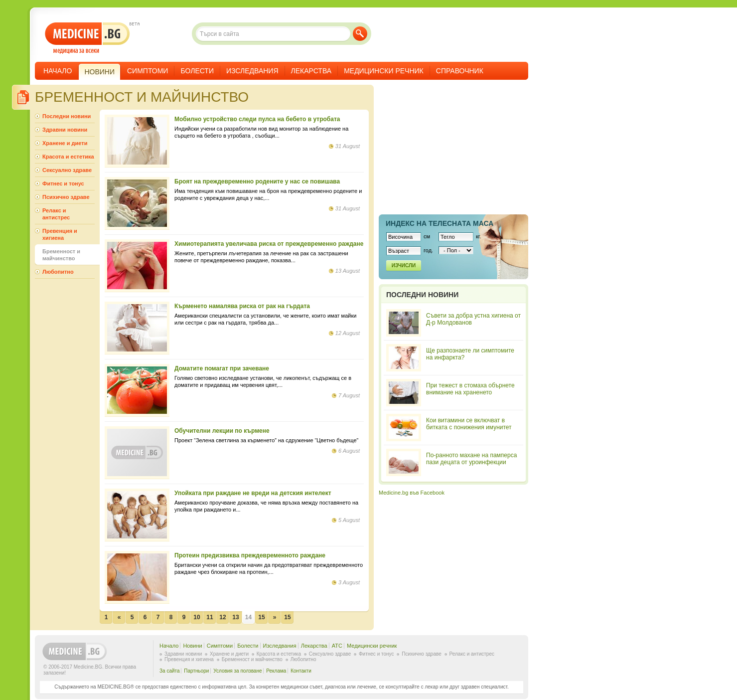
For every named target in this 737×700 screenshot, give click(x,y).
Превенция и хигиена (60, 234)
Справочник (460, 71)
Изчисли (404, 265)
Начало (58, 71)
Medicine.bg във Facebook (412, 493)
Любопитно (58, 272)
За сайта (170, 671)
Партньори (196, 671)
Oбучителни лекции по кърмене (222, 431)
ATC (337, 646)
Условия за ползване (237, 671)
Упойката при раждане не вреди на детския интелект (253, 493)
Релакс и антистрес (56, 214)
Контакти (301, 671)
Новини (192, 646)
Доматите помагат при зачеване (222, 368)
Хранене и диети (65, 143)
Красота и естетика (68, 157)
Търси (360, 34)
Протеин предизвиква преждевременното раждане (250, 555)
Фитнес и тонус (63, 183)
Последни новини (67, 116)
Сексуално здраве (67, 170)
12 (222, 617)
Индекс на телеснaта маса (440, 223)
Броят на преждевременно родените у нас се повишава (257, 181)
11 (210, 617)
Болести (197, 71)
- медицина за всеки (87, 38)
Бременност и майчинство (61, 255)
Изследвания (252, 71)
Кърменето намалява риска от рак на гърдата (242, 306)
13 (235, 617)
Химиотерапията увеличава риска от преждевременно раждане (269, 244)
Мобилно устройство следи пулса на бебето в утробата (257, 119)
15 (261, 617)
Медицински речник (384, 71)
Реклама (276, 671)
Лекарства (311, 71)
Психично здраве (66, 197)
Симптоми (147, 71)
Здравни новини (65, 130)
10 (197, 617)
